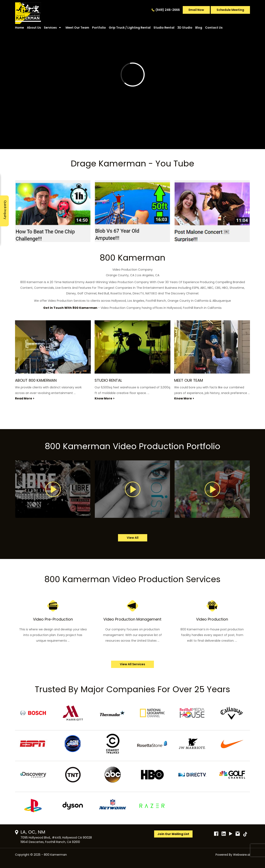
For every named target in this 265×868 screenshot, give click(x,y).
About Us (34, 28)
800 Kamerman (55, 855)
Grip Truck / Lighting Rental (130, 28)
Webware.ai (242, 855)
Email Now (196, 10)
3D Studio (185, 28)
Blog (199, 28)
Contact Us (214, 28)
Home (20, 28)
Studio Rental (164, 28)
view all (133, 538)
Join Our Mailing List (173, 834)
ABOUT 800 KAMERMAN (36, 380)
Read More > (25, 398)
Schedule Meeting (230, 10)
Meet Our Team (77, 28)
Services (50, 28)
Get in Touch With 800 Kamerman (70, 308)
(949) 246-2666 (168, 10)
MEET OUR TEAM (189, 380)
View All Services (132, 664)
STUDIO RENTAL (108, 380)
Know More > (105, 398)
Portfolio (99, 28)
